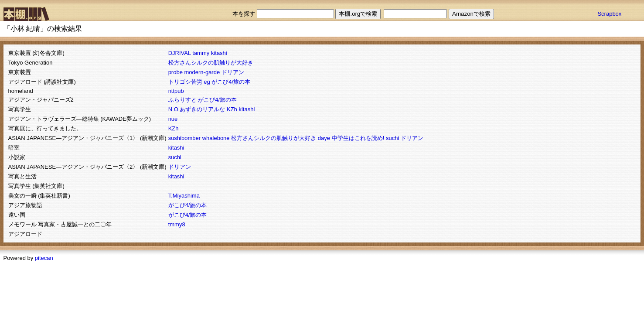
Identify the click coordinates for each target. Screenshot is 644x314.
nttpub (176, 91)
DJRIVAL (180, 53)
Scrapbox (609, 14)
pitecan (44, 258)
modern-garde (202, 72)
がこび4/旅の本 (231, 82)
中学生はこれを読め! (358, 138)
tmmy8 (177, 224)
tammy (201, 53)
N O (173, 109)
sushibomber (184, 138)
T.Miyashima (184, 196)
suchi (392, 138)
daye (324, 138)
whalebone (216, 138)
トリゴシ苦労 (185, 82)
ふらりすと (182, 100)
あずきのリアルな (202, 109)
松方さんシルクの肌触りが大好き (211, 63)
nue (173, 119)
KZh (232, 109)
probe (175, 72)
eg (207, 82)
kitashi (219, 53)
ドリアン (233, 72)
